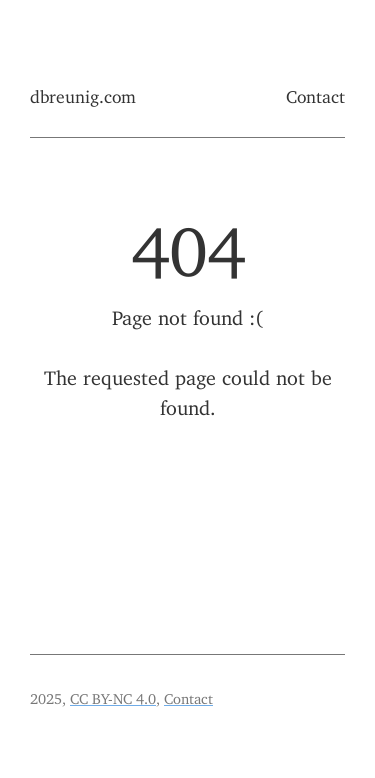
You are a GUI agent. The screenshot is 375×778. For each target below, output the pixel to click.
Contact (315, 92)
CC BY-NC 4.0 (113, 695)
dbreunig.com (83, 92)
